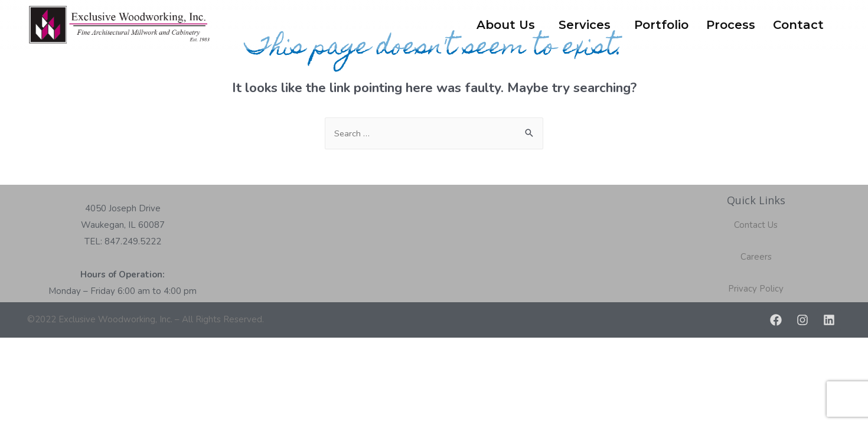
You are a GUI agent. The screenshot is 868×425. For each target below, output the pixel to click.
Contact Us (756, 225)
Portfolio (661, 25)
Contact (798, 25)
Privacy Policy (756, 289)
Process (731, 25)
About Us (506, 25)
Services (585, 25)
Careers (756, 257)
